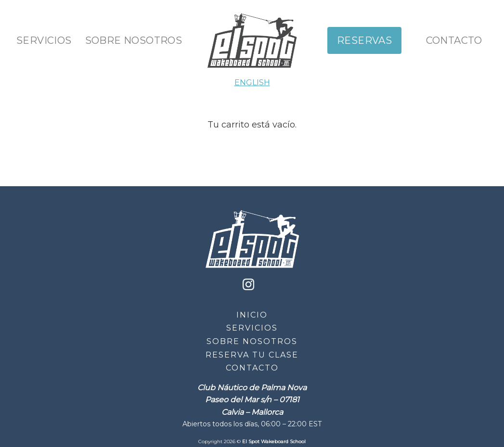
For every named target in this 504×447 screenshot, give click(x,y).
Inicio (252, 315)
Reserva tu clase (252, 355)
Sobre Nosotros (134, 40)
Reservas (364, 40)
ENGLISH (252, 83)
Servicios (44, 40)
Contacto (454, 40)
